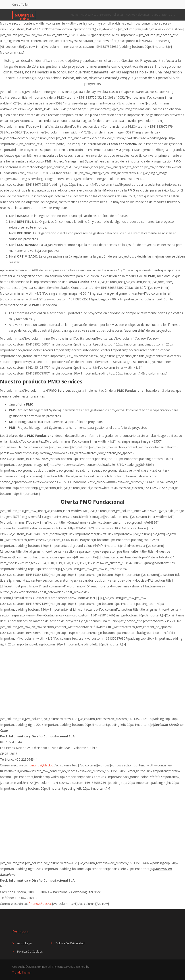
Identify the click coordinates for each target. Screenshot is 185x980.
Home (75, 15)
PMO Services (89, 15)
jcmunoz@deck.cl (41, 765)
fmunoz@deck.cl (40, 904)
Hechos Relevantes (138, 15)
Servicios (106, 15)
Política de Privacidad (70, 943)
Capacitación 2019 (163, 15)
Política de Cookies (30, 951)
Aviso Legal (25, 943)
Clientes (118, 15)
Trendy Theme (21, 973)
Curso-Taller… (22, 4)
